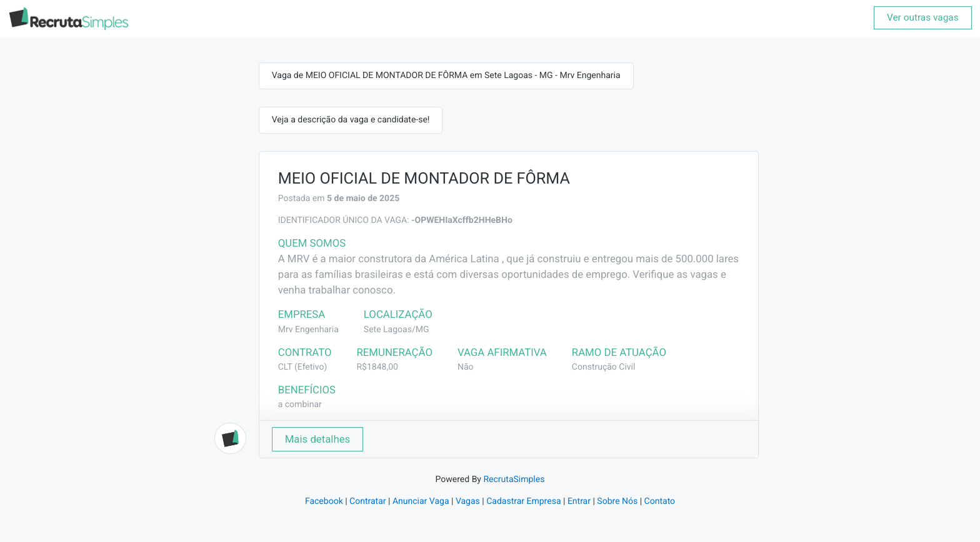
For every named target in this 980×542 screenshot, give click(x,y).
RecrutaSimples (514, 480)
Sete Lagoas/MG (397, 330)
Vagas (468, 501)
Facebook (324, 501)
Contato (660, 501)
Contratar (367, 501)
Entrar (579, 501)
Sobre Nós (617, 501)
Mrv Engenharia (308, 330)
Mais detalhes (318, 439)
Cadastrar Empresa (523, 501)
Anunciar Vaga (421, 501)
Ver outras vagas (923, 17)
